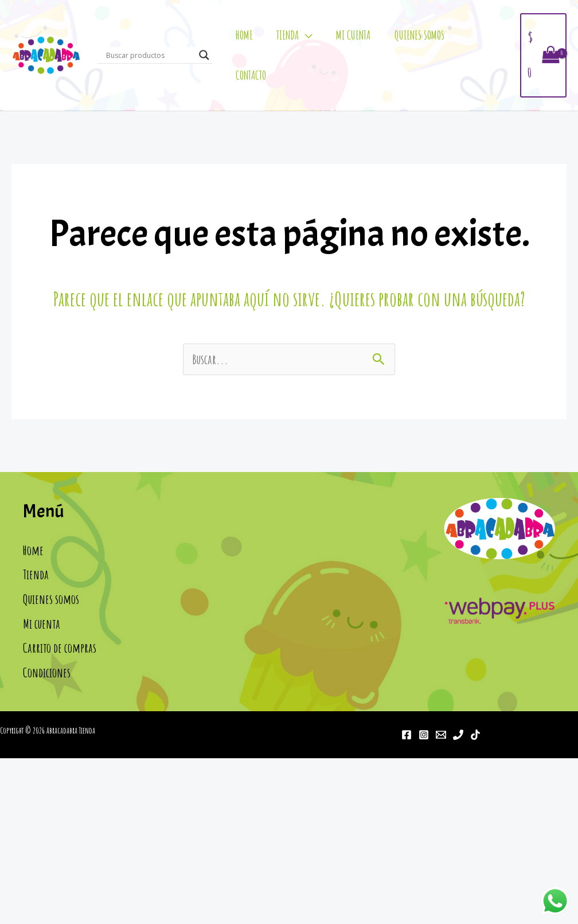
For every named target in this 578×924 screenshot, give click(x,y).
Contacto (251, 75)
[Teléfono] (458, 735)
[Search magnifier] (204, 55)
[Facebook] (407, 735)
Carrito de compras (60, 648)
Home (244, 35)
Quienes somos (419, 35)
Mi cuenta (353, 35)
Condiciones (47, 672)
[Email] (441, 735)
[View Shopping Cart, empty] (543, 55)
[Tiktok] (475, 735)
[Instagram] (424, 735)
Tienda (288, 35)
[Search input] (150, 55)
